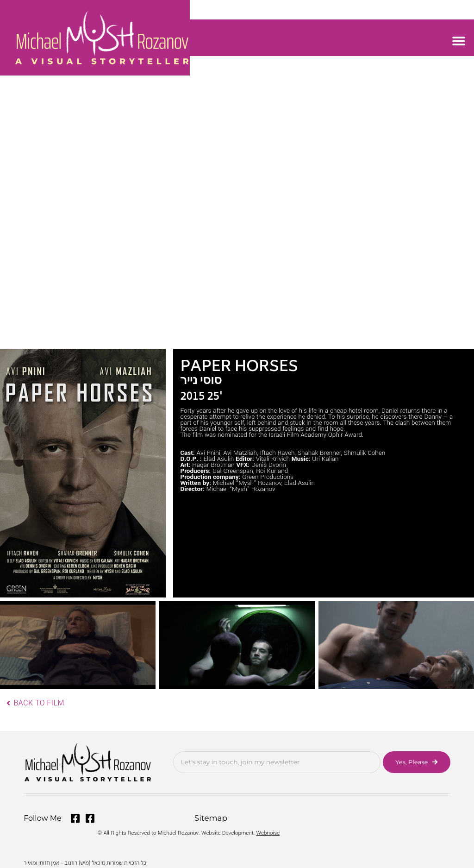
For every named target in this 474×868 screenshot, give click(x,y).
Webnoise (268, 831)
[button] (459, 41)
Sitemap (210, 818)
